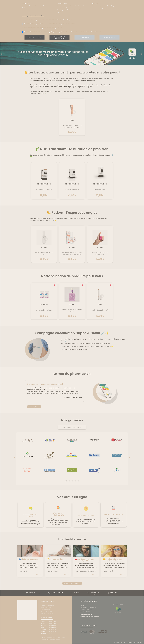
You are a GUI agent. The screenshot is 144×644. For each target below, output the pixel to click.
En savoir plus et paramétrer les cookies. (35, 16)
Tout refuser (84, 37)
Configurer (109, 37)
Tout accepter (34, 37)
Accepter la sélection (59, 37)
